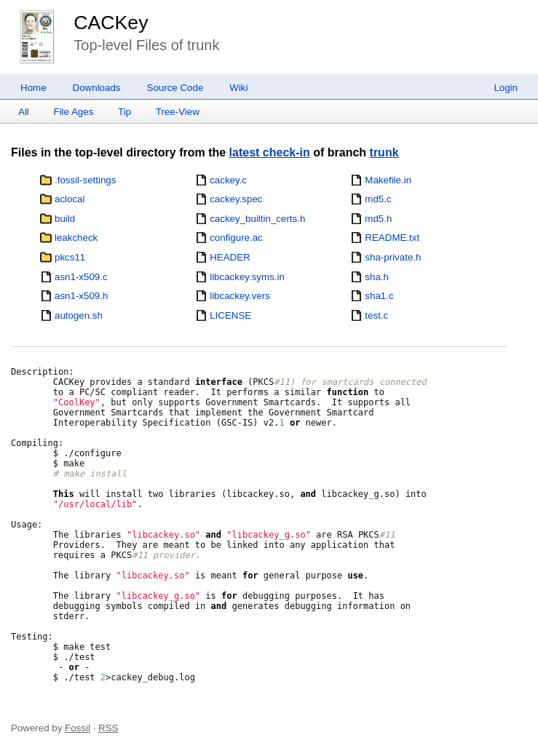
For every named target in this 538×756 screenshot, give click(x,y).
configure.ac (236, 238)
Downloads (97, 88)
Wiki (238, 88)
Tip (124, 112)
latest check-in (270, 152)
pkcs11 (70, 257)
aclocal (70, 199)
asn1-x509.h (81, 296)
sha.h (377, 277)
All (24, 112)
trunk (384, 152)
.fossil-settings (85, 180)
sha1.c (379, 296)
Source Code (175, 88)
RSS (108, 728)
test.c (376, 315)
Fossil (78, 728)
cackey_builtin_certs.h (257, 219)
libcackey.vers (240, 296)
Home (33, 88)
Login (506, 88)
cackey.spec (236, 199)
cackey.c (228, 180)
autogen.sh (79, 315)
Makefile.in (388, 180)
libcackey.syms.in (247, 277)
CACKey (111, 23)
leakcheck (76, 238)
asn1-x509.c (81, 277)
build (65, 219)
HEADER (230, 257)
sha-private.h (393, 257)
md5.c (378, 199)
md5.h (378, 219)
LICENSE (230, 315)
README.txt (392, 238)
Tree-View (178, 112)
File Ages (74, 112)
